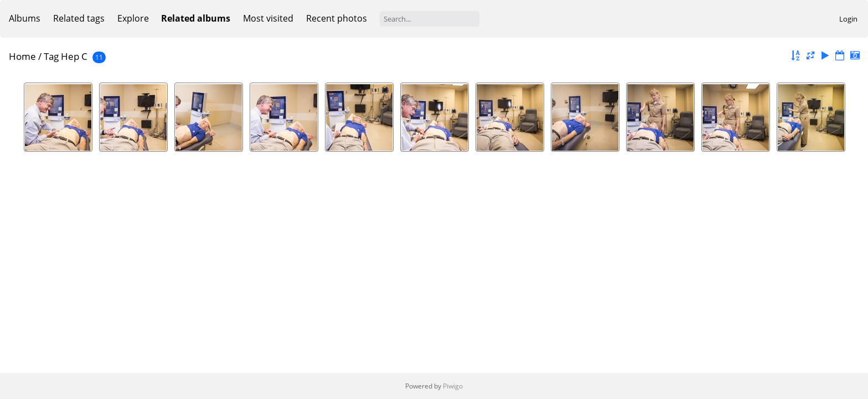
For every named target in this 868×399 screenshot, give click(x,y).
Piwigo (453, 386)
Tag (51, 56)
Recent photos (337, 18)
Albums (25, 18)
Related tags (79, 18)
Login (848, 19)
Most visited (268, 18)
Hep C (74, 56)
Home (22, 56)
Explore (133, 18)
